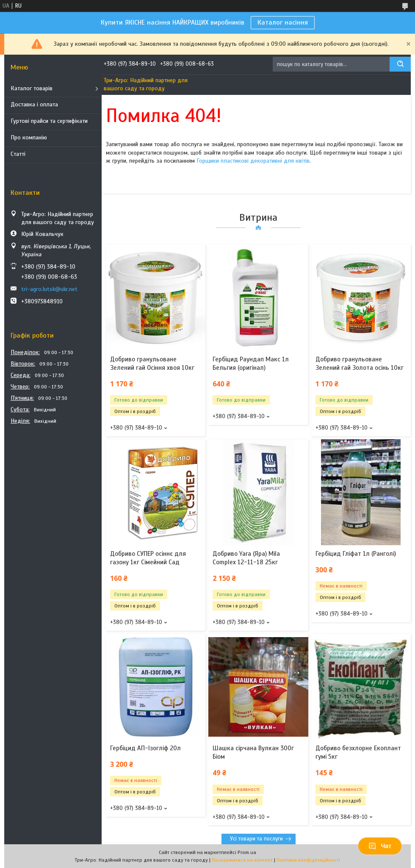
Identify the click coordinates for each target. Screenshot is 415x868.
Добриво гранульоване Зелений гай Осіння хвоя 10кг (152, 363)
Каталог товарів (32, 88)
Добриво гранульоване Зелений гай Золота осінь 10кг (360, 363)
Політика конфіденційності (308, 860)
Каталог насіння (283, 22)
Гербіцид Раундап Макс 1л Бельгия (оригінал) (251, 363)
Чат (380, 846)
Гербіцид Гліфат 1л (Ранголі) (356, 554)
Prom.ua (247, 852)
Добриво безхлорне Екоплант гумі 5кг (358, 752)
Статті (18, 154)
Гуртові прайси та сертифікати (49, 121)
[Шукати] (400, 64)
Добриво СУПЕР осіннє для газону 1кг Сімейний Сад (148, 558)
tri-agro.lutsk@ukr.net (49, 289)
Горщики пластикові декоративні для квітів (253, 161)
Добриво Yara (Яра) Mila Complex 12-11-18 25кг (246, 558)
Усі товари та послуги (256, 839)
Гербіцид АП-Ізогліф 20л (145, 748)
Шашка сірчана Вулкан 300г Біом (253, 752)
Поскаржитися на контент (242, 860)
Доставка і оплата (34, 104)
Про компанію (29, 137)
